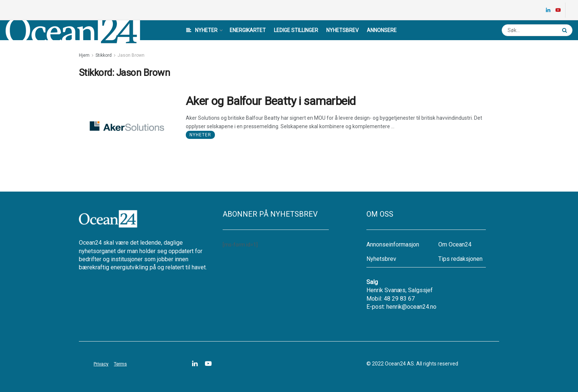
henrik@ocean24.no (411, 307)
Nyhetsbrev (342, 30)
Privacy (101, 364)
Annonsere (382, 30)
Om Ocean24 (455, 244)
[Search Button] (565, 30)
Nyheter (202, 30)
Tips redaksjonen (460, 259)
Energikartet (248, 30)
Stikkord (104, 55)
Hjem (84, 55)
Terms (120, 364)
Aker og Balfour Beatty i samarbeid (271, 101)
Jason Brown (131, 55)
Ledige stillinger (296, 30)
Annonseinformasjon (393, 244)
